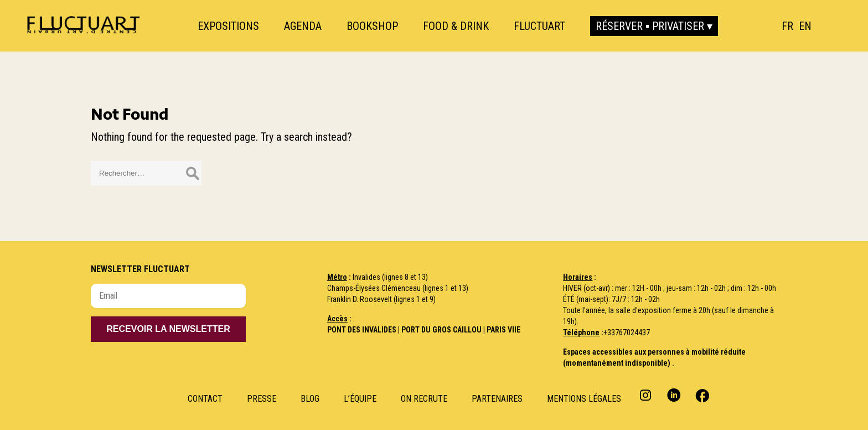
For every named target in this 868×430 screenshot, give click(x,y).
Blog (310, 399)
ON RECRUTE (424, 399)
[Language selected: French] (799, 26)
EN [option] (805, 26)
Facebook (701, 395)
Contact (205, 399)
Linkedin (674, 395)
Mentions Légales (584, 399)
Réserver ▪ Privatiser (650, 26)
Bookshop (372, 26)
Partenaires (497, 399)
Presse (262, 399)
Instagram (647, 395)
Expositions (228, 26)
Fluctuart (539, 26)
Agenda (303, 26)
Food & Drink (456, 26)
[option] (805, 26)
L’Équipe (360, 399)
